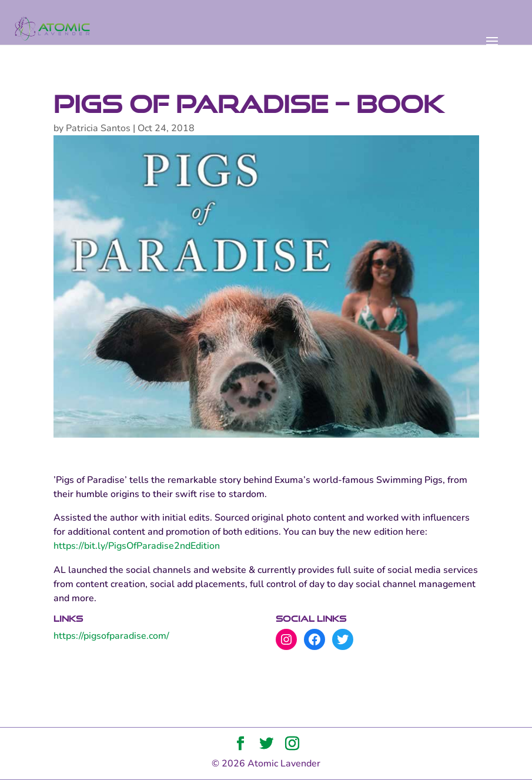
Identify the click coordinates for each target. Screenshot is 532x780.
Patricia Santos (98, 128)
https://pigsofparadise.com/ (111, 636)
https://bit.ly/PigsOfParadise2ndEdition (137, 546)
